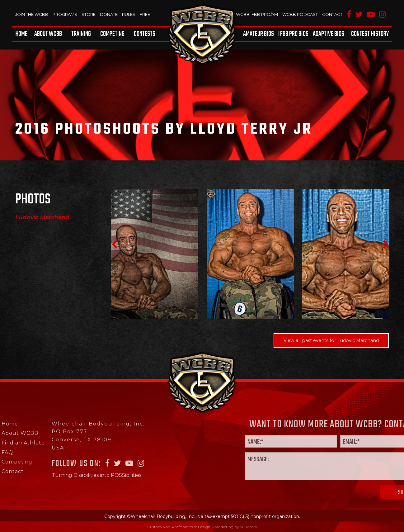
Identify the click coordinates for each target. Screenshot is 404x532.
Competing (112, 34)
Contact (332, 14)
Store (89, 14)
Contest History (370, 34)
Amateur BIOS (258, 34)
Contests (145, 34)
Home (21, 34)
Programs (65, 14)
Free (145, 14)
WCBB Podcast (300, 14)
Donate (109, 14)
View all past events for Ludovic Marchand (331, 340)
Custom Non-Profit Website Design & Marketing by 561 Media (202, 527)
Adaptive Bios (329, 34)
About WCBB (48, 34)
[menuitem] (22, 34)
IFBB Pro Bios (293, 34)
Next (386, 245)
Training (81, 34)
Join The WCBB (32, 14)
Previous (114, 245)
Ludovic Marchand (42, 217)
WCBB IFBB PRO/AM (257, 14)
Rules (129, 14)
